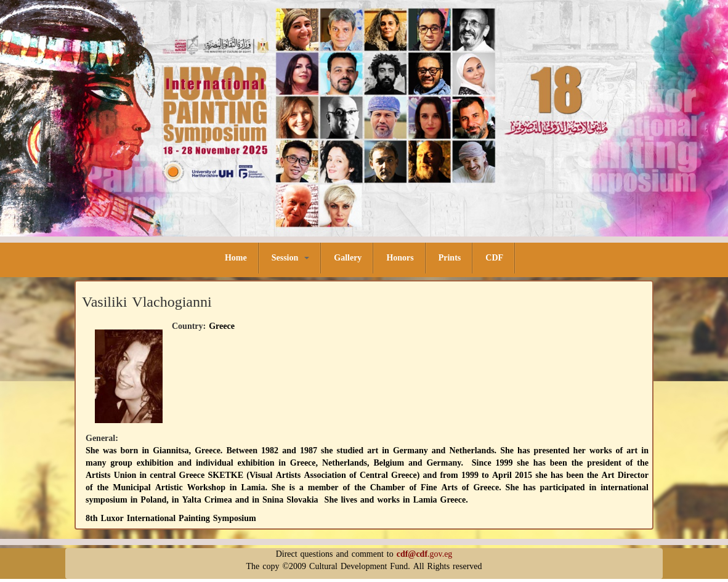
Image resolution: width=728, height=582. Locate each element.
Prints (450, 258)
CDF (494, 258)
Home (236, 258)
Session (291, 258)
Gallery (348, 258)
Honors (400, 258)
